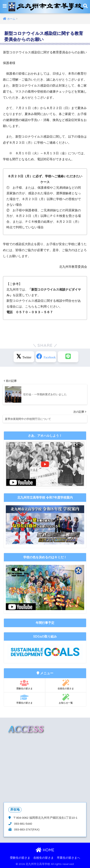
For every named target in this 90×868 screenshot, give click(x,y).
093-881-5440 (23, 824)
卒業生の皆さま (24, 699)
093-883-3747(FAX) (26, 830)
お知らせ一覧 (66, 699)
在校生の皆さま (66, 685)
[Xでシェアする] (24, 357)
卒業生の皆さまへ (68, 858)
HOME (45, 850)
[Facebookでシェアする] (46, 357)
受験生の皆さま (24, 685)
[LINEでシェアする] (68, 357)
